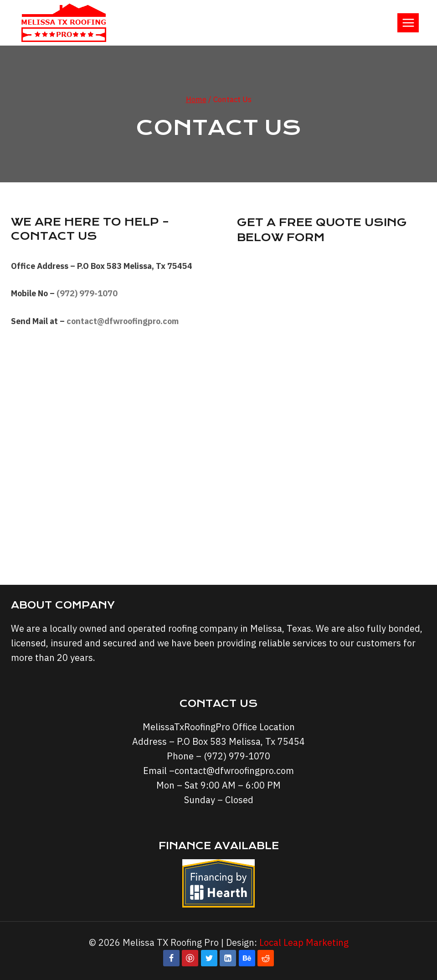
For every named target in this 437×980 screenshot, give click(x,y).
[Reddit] (266, 958)
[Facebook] (171, 958)
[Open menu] (408, 23)
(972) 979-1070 (87, 293)
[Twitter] (209, 958)
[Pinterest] (190, 958)
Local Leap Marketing (304, 942)
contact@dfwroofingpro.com (234, 771)
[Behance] (247, 958)
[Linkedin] (228, 958)
